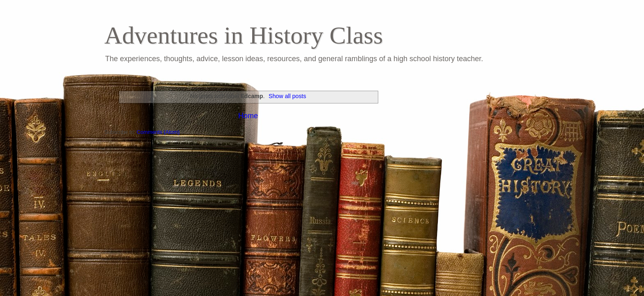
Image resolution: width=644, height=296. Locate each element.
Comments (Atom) (158, 132)
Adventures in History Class (244, 35)
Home (248, 116)
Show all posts (287, 96)
